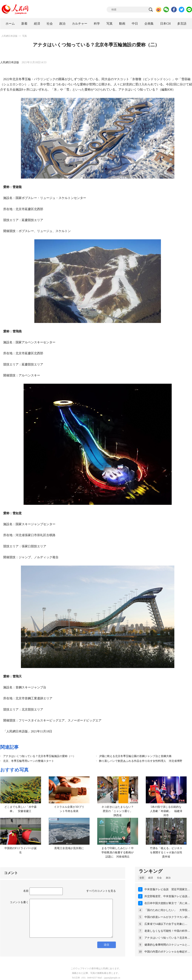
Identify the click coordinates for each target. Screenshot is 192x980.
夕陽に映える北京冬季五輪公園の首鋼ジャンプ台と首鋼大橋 (135, 756)
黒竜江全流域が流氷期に (69, 848)
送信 (106, 945)
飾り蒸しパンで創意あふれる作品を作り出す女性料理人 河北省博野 (141, 761)
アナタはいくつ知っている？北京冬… (167, 938)
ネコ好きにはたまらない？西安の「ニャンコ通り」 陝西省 (118, 811)
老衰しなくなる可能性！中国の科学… (167, 931)
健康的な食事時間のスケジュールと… (167, 945)
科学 (97, 24)
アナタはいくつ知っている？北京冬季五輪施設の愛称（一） (39, 756)
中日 (135, 24)
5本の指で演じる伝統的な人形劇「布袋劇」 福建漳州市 (166, 811)
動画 (122, 24)
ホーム (10, 24)
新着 (24, 24)
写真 (110, 24)
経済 (37, 24)
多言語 (182, 24)
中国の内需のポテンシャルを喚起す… (167, 952)
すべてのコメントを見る (101, 891)
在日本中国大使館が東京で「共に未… (167, 903)
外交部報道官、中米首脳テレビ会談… (167, 896)
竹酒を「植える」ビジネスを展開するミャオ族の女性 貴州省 (167, 852)
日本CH (165, 24)
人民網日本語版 (9, 36)
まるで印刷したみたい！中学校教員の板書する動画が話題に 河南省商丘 (118, 852)
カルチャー (80, 24)
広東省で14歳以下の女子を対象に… (166, 924)
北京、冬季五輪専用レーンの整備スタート (29, 761)
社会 (50, 24)
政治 (62, 24)
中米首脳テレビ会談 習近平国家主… (167, 889)
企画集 (149, 24)
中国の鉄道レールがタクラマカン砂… (167, 917)
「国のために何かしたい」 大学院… (167, 910)
